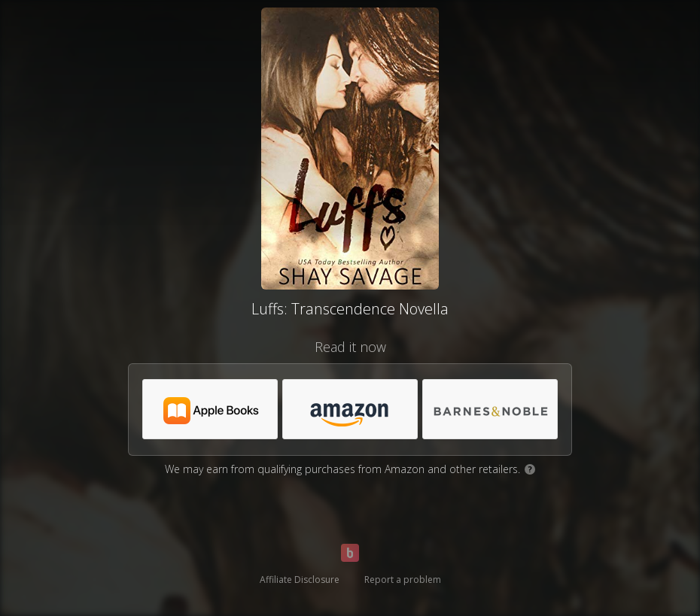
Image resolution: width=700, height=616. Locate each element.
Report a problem (403, 580)
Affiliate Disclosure (300, 580)
